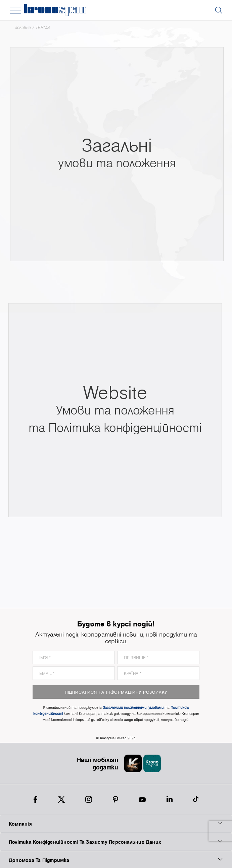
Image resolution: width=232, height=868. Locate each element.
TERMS (43, 27)
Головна (23, 27)
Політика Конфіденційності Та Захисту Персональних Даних (116, 842)
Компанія (116, 824)
